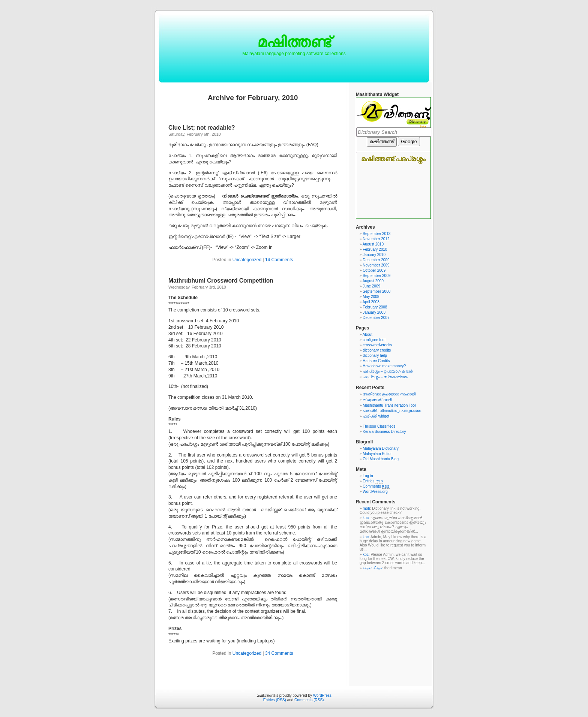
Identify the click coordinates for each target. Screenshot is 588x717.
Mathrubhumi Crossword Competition (221, 281)
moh (366, 508)
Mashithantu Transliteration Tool (389, 405)
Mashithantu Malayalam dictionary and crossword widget (393, 158)
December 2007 (376, 318)
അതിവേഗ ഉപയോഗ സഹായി (389, 394)
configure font (374, 340)
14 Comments (279, 260)
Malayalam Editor (377, 454)
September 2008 (376, 291)
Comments (376, 486)
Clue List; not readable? (202, 128)
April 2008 (371, 302)
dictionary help (375, 356)
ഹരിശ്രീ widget (376, 416)
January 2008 (374, 312)
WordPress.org (375, 492)
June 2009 (371, 286)
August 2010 (373, 244)
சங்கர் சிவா (372, 568)
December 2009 (376, 260)
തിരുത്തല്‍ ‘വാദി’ (377, 400)
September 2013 (376, 234)
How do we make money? (384, 366)
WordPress (322, 695)
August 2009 (373, 281)
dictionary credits (377, 350)
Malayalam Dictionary (381, 448)
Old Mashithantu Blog (381, 459)
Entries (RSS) (275, 700)
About (367, 335)
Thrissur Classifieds (379, 426)
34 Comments (279, 653)
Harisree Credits (376, 361)
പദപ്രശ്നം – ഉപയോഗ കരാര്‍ (388, 371)
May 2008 (371, 297)
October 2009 (374, 270)
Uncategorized (247, 260)
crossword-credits (377, 345)
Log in (368, 476)
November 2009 (376, 265)
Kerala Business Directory (384, 432)
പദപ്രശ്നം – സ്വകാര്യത (385, 377)
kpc (366, 518)
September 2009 (376, 276)
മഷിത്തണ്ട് (294, 42)
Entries (373, 481)
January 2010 (374, 255)
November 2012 (376, 239)
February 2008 (375, 307)
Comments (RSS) (309, 700)
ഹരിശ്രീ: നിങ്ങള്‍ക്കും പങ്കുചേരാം (392, 411)
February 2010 (375, 249)
